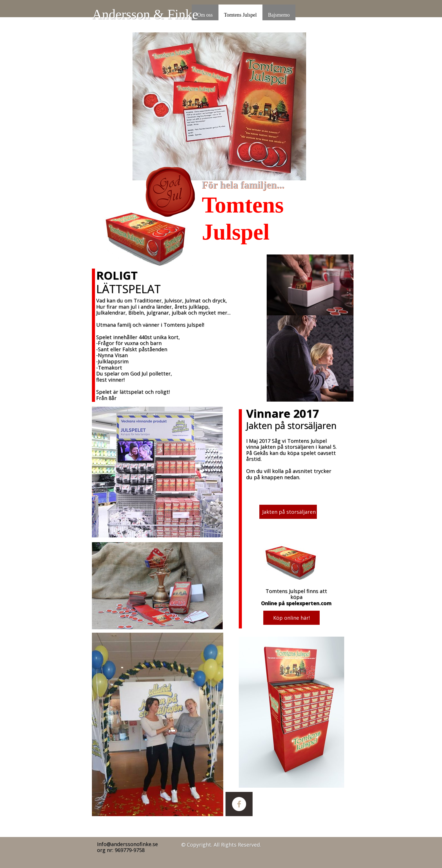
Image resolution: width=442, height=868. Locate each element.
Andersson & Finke (145, 14)
